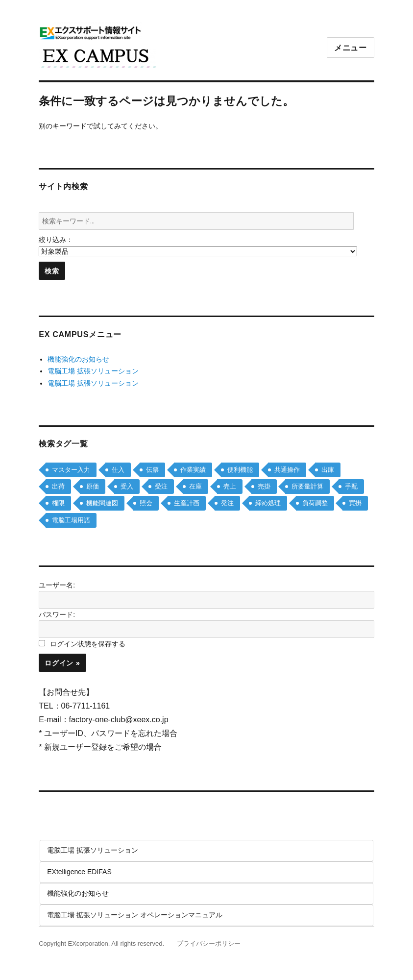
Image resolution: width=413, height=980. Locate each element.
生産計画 (187, 503)
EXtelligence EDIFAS (79, 872)
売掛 (264, 486)
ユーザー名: (57, 585)
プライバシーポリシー (209, 943)
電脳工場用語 (71, 520)
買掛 (355, 503)
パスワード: (57, 614)
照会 (146, 503)
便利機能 (240, 470)
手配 (351, 486)
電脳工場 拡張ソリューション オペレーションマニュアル (135, 915)
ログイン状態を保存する (88, 644)
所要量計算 (307, 486)
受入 (127, 486)
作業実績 (193, 470)
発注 (227, 503)
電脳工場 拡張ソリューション (93, 371)
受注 (161, 486)
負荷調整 (315, 503)
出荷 (58, 486)
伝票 (152, 470)
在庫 (195, 486)
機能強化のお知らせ (78, 359)
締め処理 (268, 503)
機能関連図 (102, 503)
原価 (93, 486)
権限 (58, 503)
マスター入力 (71, 470)
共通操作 (287, 470)
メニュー (351, 48)
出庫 (328, 470)
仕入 (118, 470)
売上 (230, 486)
